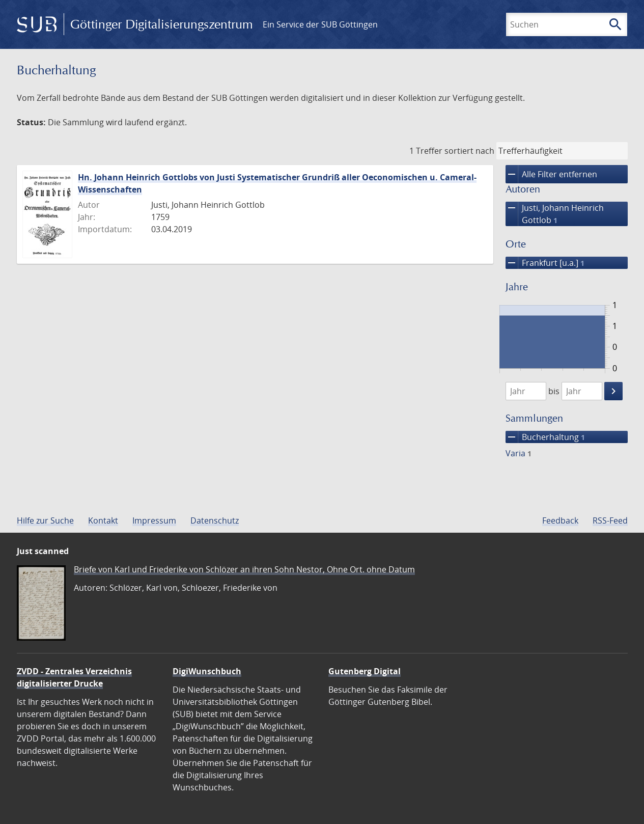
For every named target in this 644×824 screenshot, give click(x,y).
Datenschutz (215, 520)
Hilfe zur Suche (45, 520)
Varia (519, 453)
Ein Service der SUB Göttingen (320, 24)
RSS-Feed (610, 520)
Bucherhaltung (545, 437)
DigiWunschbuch (207, 671)
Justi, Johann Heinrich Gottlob (555, 214)
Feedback (560, 520)
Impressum (154, 520)
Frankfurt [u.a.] (545, 263)
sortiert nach (469, 151)
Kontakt (103, 520)
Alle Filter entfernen (551, 174)
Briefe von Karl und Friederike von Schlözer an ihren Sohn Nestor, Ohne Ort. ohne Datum (244, 569)
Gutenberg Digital (365, 671)
